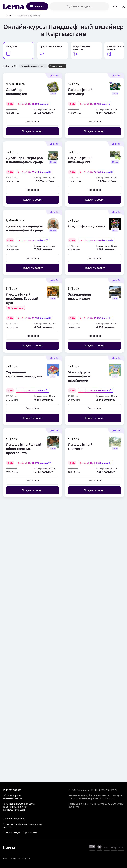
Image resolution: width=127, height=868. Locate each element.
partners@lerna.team (14, 810)
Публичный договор (14, 819)
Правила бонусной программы (20, 832)
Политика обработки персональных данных (22, 825)
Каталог (10, 16)
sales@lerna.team (12, 798)
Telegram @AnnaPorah (15, 807)
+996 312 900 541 (12, 790)
